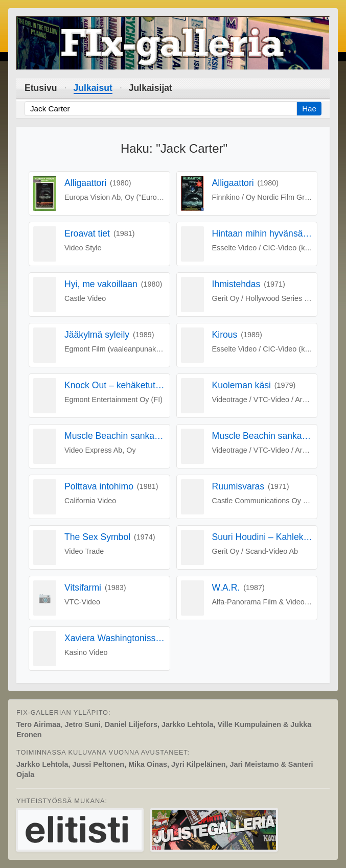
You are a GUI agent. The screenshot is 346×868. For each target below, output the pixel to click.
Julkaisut (93, 88)
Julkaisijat (151, 88)
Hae (309, 109)
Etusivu (41, 88)
